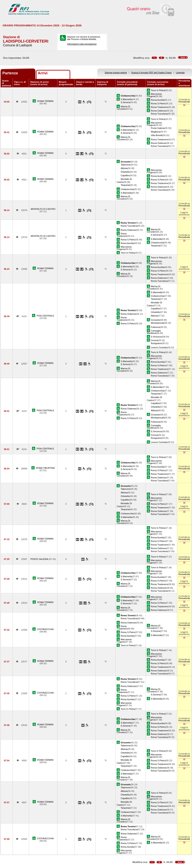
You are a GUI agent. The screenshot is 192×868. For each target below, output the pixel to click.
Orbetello (125, 172)
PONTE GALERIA (40, 559)
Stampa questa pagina (116, 73)
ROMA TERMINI (45, 101)
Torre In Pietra (158, 90)
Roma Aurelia (157, 100)
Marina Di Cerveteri (123, 108)
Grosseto (155, 320)
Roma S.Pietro (158, 104)
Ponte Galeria (158, 128)
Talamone (125, 165)
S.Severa (125, 102)
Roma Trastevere (159, 107)
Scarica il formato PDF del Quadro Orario (151, 73)
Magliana (155, 132)
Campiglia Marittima (154, 332)
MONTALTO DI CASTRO (43, 209)
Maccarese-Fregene (155, 95)
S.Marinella (126, 99)
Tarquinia (125, 185)
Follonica (155, 327)
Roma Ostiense (158, 111)
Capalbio (125, 175)
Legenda (180, 73)
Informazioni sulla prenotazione (82, 44)
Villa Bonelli (156, 135)
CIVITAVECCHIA (45, 629)
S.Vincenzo (156, 337)
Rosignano (156, 343)
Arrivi (43, 73)
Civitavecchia (127, 189)
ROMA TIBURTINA (45, 468)
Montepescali (157, 323)
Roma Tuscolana (159, 114)
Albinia (124, 168)
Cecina (154, 340)
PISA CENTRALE (45, 316)
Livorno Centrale (159, 347)
